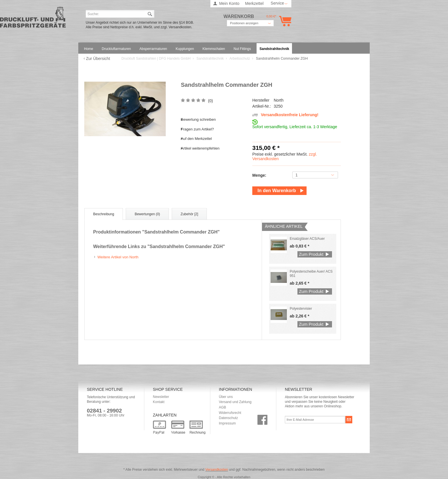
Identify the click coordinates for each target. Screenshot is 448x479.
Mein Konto (229, 3)
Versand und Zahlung (235, 402)
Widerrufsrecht (230, 413)
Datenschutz (228, 418)
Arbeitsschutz (240, 59)
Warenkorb (284, 21)
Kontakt (159, 402)
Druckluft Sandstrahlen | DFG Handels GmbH (33, 19)
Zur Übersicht (98, 59)
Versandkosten (217, 470)
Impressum (227, 423)
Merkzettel (254, 3)
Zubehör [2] (189, 214)
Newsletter (161, 397)
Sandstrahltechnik (211, 59)
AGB (222, 407)
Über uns (226, 397)
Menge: (259, 175)
